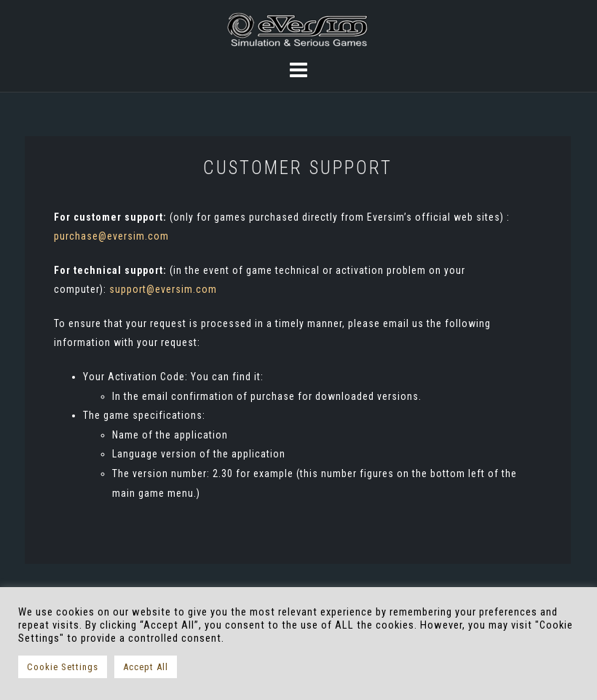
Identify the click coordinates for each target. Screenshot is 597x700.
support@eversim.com (163, 289)
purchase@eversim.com (111, 236)
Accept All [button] (146, 667)
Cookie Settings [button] (63, 667)
